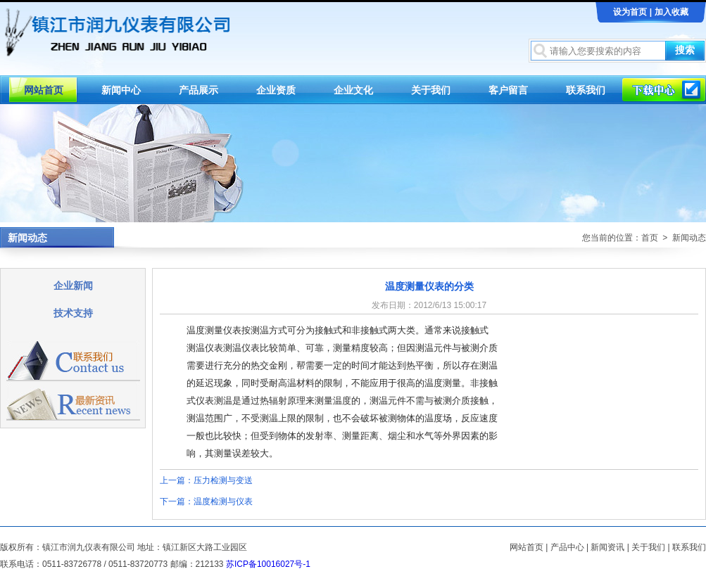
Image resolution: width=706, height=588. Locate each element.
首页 (650, 238)
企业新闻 (73, 286)
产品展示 (198, 90)
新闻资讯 (607, 547)
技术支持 (73, 313)
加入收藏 (672, 12)
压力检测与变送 (223, 480)
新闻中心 (121, 90)
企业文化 (353, 90)
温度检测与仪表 (223, 501)
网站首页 (44, 90)
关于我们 (431, 90)
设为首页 (630, 12)
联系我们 (586, 90)
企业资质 (276, 90)
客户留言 (508, 90)
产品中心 (567, 547)
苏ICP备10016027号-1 (268, 564)
